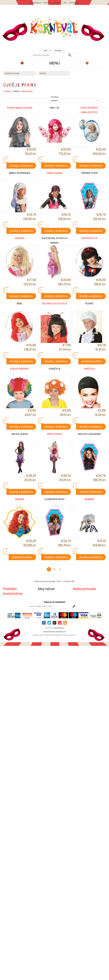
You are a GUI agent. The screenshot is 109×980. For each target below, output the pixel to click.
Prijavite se (48, 3)
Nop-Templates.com (59, 632)
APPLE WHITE (54, 434)
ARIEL (20, 303)
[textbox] (49, 55)
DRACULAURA (54, 173)
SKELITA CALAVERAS (89, 434)
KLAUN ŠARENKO (20, 369)
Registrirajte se (36, 3)
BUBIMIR (89, 499)
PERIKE (16, 91)
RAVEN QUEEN (20, 434)
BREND (43, 73)
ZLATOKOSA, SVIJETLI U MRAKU (54, 240)
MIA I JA (54, 108)
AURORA (20, 238)
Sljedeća (60, 569)
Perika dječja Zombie (20, 108)
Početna (7, 91)
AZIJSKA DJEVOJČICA (54, 303)
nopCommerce (59, 628)
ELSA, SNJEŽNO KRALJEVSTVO (89, 110)
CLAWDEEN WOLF (54, 499)
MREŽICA (89, 369)
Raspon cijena (12, 73)
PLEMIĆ (89, 303)
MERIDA (20, 499)
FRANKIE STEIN (89, 173)
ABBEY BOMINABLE (20, 173)
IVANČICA (54, 369)
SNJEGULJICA (89, 238)
